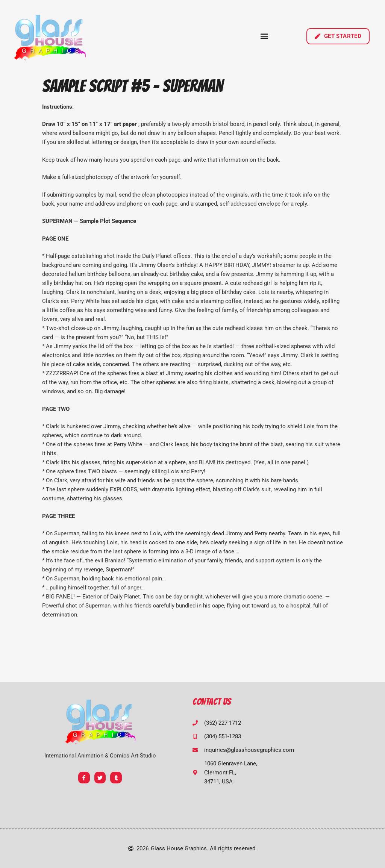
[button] (264, 36)
